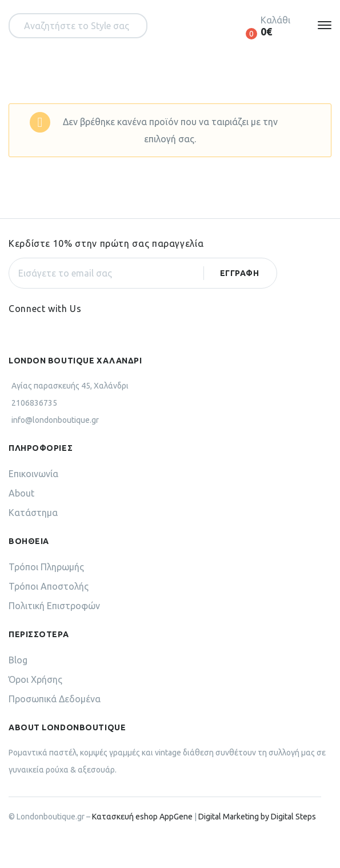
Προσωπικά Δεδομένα (55, 699)
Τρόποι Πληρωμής (46, 567)
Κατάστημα (33, 513)
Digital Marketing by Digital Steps (257, 817)
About (21, 493)
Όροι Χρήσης (35, 679)
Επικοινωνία (33, 474)
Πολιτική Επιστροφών (54, 606)
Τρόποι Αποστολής (49, 586)
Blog (18, 660)
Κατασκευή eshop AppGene (142, 817)
